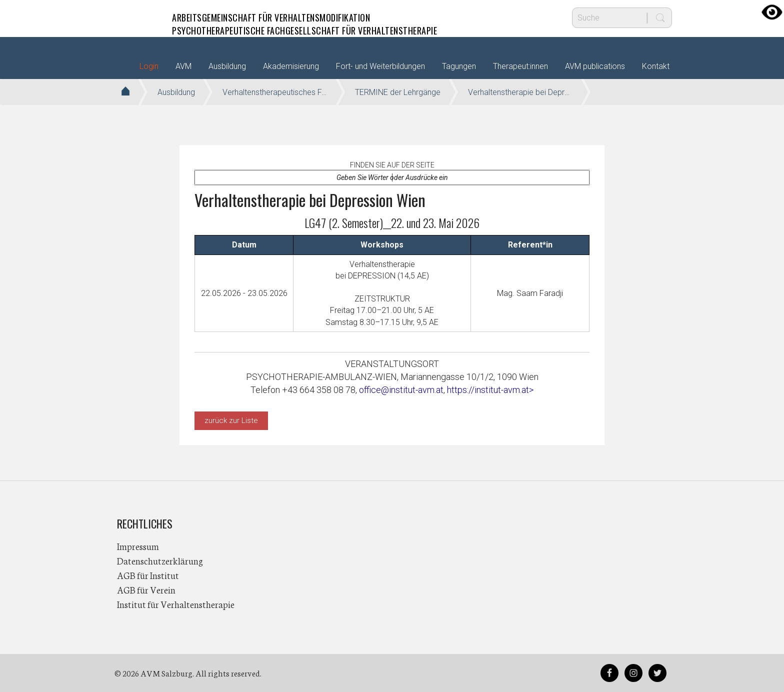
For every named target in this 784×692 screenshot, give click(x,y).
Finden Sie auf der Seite (392, 165)
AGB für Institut (148, 575)
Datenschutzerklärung (160, 560)
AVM (137, 17)
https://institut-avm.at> (490, 390)
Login (149, 66)
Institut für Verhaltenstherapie (176, 604)
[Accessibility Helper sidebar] (772, 12)
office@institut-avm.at (401, 390)
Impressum (138, 546)
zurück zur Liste (231, 420)
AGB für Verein (146, 589)
